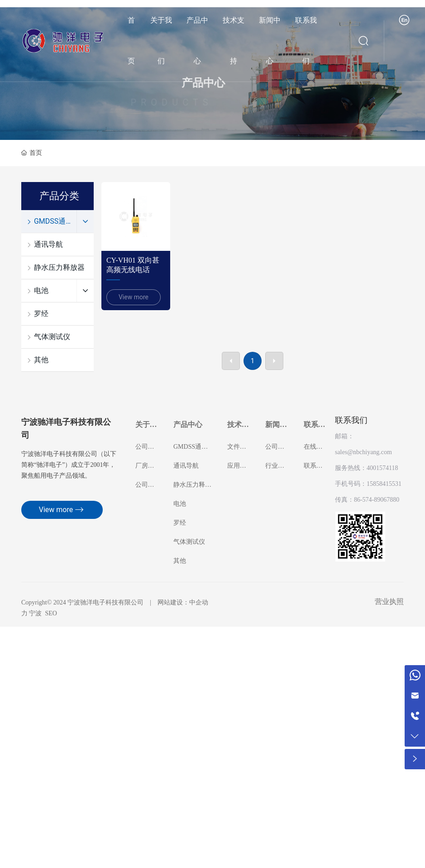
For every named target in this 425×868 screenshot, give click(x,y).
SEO (51, 613)
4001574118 (382, 468)
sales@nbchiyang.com (363, 452)
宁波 (35, 613)
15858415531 (384, 484)
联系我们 (351, 420)
